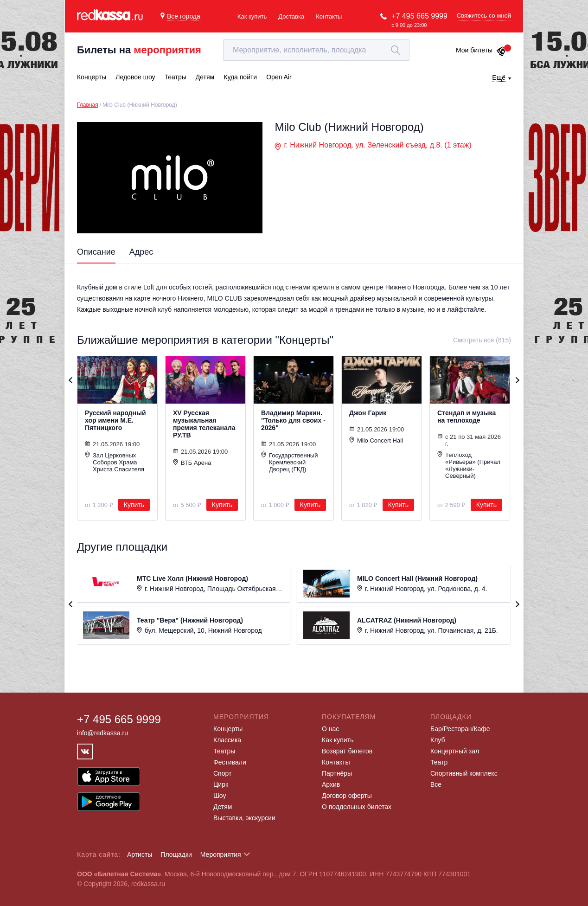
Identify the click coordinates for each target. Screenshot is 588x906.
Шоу (220, 796)
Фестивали (230, 762)
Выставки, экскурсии (244, 818)
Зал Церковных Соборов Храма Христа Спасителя (115, 462)
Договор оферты (347, 796)
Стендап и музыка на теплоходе (467, 417)
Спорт (222, 773)
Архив (331, 784)
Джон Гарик (368, 413)
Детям (223, 807)
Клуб (438, 740)
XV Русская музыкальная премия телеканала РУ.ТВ (204, 424)
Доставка (291, 16)
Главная (88, 105)
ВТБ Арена (192, 463)
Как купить (252, 16)
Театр (439, 762)
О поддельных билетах (357, 807)
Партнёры (337, 773)
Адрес (141, 252)
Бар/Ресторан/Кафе (460, 729)
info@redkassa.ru (102, 733)
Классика (227, 740)
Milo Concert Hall (376, 440)
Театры (224, 751)
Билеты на (139, 50)
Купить (134, 505)
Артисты (140, 855)
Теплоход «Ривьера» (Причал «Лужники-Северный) (469, 465)
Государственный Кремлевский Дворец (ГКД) (289, 462)
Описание (96, 252)
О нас (330, 729)
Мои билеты (481, 50)
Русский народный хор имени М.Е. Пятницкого (115, 420)
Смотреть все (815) (482, 340)
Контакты (329, 16)
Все (436, 784)
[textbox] (316, 50)
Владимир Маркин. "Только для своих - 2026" (293, 420)
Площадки (176, 855)
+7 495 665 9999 (419, 16)
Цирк (221, 784)
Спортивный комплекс (464, 773)
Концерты (228, 729)
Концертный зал (455, 751)
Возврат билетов (347, 751)
